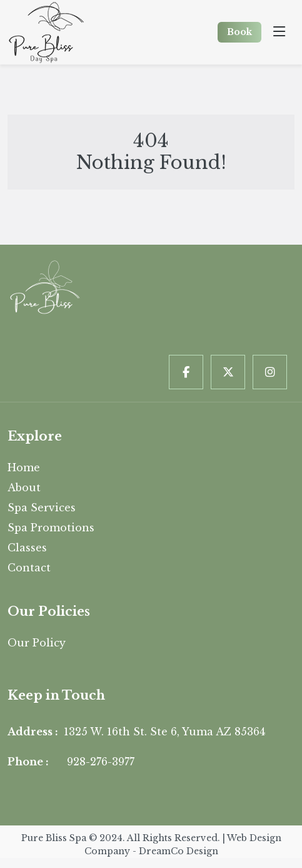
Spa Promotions (51, 528)
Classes (27, 548)
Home (24, 467)
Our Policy (37, 643)
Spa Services (42, 508)
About (24, 488)
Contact (29, 568)
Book (239, 32)
